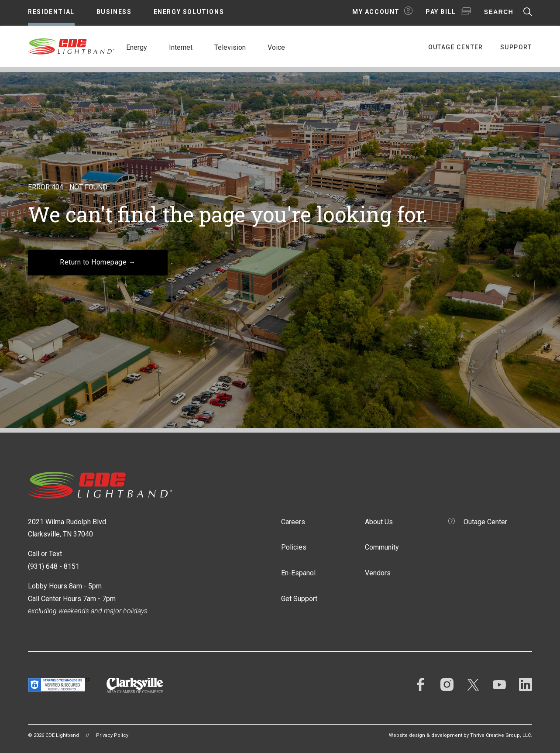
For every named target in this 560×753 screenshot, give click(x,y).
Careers (293, 522)
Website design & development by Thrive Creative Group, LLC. (460, 735)
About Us (379, 522)
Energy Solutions (189, 12)
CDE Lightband (72, 46)
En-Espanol (298, 573)
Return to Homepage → (98, 262)
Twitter (473, 684)
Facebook (421, 684)
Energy (137, 47)
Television (230, 47)
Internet (181, 47)
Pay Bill (441, 12)
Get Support (299, 599)
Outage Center (456, 47)
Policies (294, 547)
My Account (376, 12)
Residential (51, 12)
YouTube (499, 684)
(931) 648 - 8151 (54, 566)
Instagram (447, 684)
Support (516, 47)
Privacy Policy (112, 735)
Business (114, 12)
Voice (276, 47)
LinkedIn (526, 684)
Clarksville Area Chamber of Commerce (136, 686)
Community (382, 547)
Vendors (378, 573)
